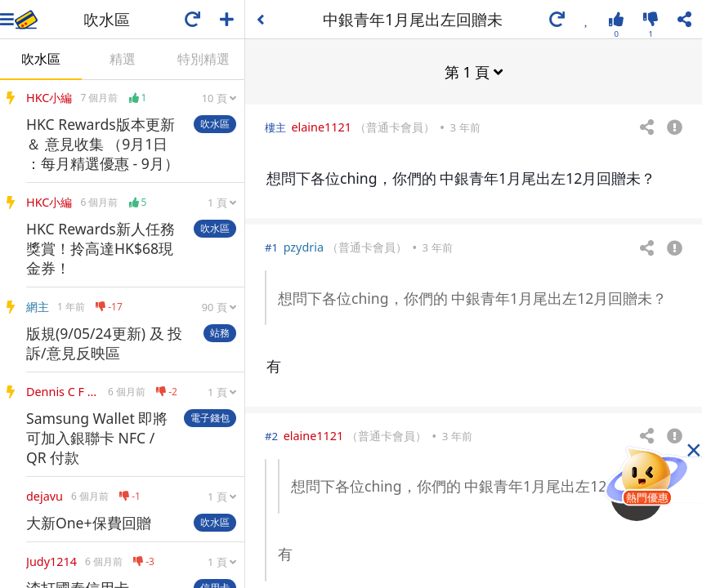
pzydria (304, 246)
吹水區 (41, 59)
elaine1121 (321, 126)
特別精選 (203, 59)
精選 (123, 59)
